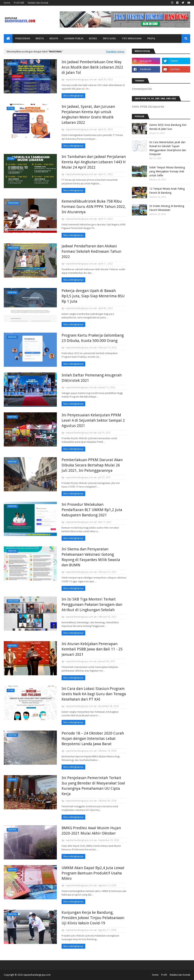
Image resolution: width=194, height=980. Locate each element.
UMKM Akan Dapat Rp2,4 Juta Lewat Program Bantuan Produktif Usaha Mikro (93, 873)
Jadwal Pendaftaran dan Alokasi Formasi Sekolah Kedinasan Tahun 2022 (91, 251)
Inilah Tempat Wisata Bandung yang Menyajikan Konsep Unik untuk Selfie (167, 171)
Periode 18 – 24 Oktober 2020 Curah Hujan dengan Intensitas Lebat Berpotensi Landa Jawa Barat (93, 739)
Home (7, 3)
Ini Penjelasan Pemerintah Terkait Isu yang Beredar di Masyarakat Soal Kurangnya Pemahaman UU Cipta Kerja (93, 786)
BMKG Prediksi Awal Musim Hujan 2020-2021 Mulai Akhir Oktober (91, 831)
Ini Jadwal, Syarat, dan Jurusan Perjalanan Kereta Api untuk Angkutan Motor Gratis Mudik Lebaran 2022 (88, 114)
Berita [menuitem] (40, 38)
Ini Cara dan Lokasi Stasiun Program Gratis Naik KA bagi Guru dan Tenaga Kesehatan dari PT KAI (94, 694)
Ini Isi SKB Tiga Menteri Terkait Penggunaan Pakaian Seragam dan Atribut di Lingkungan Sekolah (92, 604)
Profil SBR (19, 3)
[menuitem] (8, 39)
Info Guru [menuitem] (110, 38)
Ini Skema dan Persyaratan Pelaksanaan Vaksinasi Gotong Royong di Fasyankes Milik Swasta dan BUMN (91, 557)
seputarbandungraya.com (80, 80)
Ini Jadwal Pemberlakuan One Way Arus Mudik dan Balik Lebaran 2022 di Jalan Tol (92, 67)
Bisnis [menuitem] (93, 38)
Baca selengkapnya (73, 96)
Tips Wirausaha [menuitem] (132, 38)
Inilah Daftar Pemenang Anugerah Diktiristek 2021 (92, 378)
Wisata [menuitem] (54, 38)
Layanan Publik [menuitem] (74, 38)
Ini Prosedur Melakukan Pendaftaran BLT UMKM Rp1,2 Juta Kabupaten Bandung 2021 (92, 510)
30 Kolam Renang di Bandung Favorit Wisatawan (167, 208)
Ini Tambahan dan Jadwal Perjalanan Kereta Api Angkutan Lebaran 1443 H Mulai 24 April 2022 (94, 162)
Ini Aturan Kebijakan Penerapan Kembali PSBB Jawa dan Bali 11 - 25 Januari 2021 (92, 649)
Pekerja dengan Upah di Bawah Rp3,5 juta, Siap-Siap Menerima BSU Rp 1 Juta (93, 296)
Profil (164, 975)
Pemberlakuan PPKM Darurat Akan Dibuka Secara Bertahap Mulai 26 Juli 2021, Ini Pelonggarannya (92, 465)
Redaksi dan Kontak (38, 3)
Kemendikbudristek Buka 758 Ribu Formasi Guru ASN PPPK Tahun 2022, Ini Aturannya (94, 207)
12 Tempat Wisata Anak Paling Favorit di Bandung (167, 191)
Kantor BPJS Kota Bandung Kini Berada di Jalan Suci (168, 127)
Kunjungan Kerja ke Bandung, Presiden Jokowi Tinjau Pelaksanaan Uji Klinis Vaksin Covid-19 (93, 918)
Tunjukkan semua (115, 52)
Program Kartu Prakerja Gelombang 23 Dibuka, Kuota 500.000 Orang (93, 338)
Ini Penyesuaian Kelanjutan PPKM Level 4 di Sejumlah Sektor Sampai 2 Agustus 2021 (93, 420)
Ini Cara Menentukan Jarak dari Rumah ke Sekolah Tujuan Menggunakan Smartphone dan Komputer (168, 148)
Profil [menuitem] (151, 38)
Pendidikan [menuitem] (23, 38)
